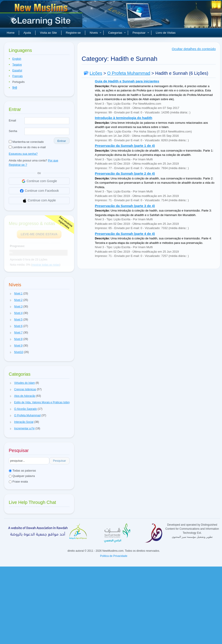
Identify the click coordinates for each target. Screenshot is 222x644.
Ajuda (27, 33)
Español (17, 71)
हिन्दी (15, 88)
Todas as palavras (22, 471)
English (17, 59)
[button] (11, 294)
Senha (13, 131)
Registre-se (73, 33)
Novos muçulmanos (42, 16)
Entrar (62, 141)
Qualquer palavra (22, 476)
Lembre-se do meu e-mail (27, 147)
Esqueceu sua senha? (23, 154)
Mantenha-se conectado (26, 142)
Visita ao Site (48, 33)
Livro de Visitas (166, 33)
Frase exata (18, 482)
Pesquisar (141, 33)
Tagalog (17, 65)
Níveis (96, 33)
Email (12, 120)
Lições (96, 73)
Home (11, 33)
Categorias (117, 33)
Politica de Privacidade (114, 556)
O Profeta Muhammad (129, 73)
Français (17, 76)
